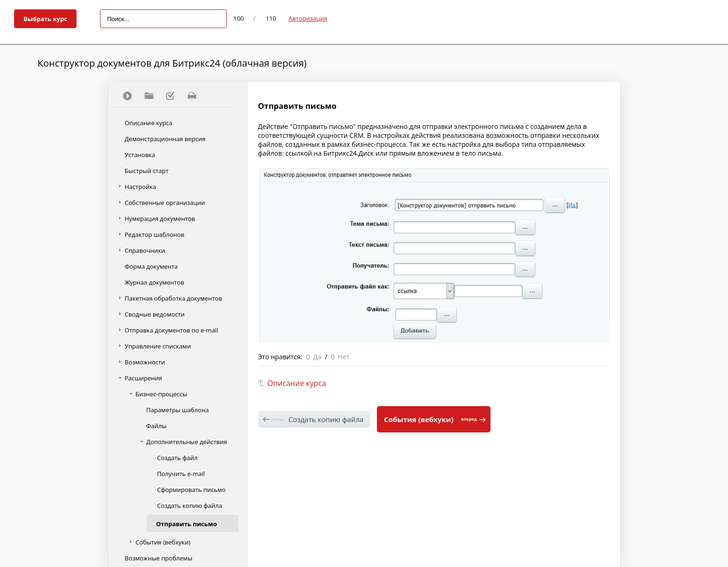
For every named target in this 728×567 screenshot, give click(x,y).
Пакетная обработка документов (174, 298)
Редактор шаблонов (155, 234)
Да (317, 357)
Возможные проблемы (159, 558)
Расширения (144, 378)
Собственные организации (165, 203)
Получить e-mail (181, 474)
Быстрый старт (147, 171)
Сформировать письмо (192, 490)
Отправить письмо (187, 524)
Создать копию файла (190, 506)
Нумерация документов (160, 219)
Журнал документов (155, 282)
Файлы (157, 426)
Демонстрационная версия (165, 139)
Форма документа (151, 266)
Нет (344, 357)
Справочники (145, 250)
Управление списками (158, 346)
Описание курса (149, 123)
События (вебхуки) (163, 542)
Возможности (145, 362)
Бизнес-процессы (161, 394)
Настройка (141, 187)
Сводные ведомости (155, 314)
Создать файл (177, 458)
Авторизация (308, 18)
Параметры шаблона (178, 410)
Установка (140, 155)
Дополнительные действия (187, 442)
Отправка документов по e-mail (172, 330)
